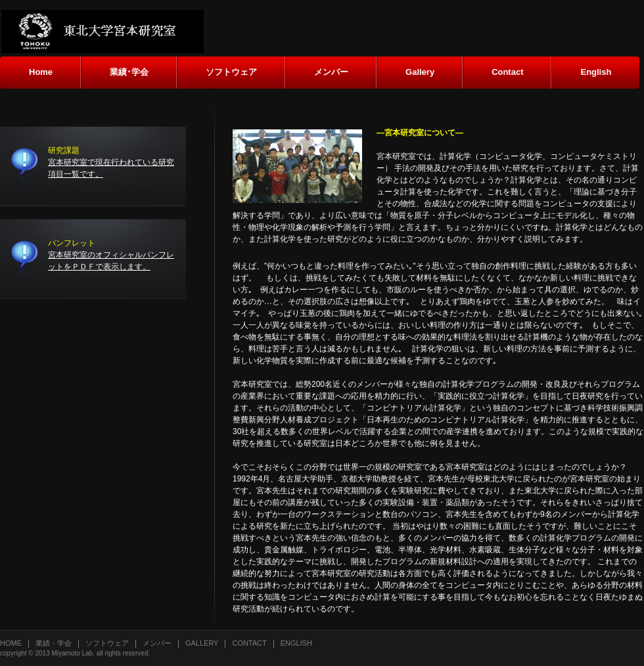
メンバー (157, 643)
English (296, 643)
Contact (249, 643)
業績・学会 (54, 643)
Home (11, 643)
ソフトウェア (107, 643)
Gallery (202, 643)
